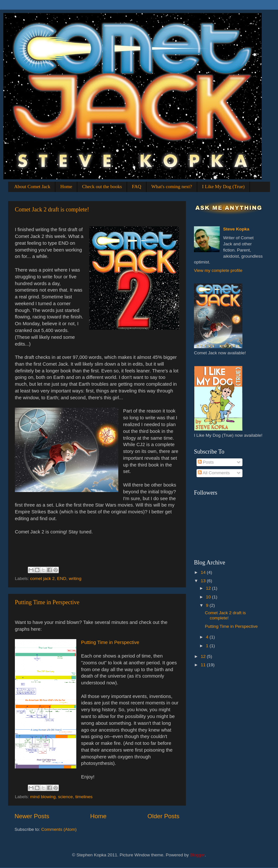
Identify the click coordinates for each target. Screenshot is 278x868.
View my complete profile (218, 270)
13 (204, 581)
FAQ (137, 187)
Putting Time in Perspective (47, 602)
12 (209, 588)
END (62, 579)
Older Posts (163, 816)
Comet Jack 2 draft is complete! (52, 209)
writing (75, 579)
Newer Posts (32, 816)
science (66, 797)
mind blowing (43, 797)
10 (209, 597)
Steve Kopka (236, 229)
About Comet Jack (32, 187)
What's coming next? (172, 187)
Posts (206, 462)
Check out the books (102, 187)
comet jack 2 (42, 579)
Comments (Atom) (59, 829)
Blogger (198, 855)
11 (204, 665)
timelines (84, 797)
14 (204, 572)
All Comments (214, 473)
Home (66, 187)
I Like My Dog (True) (223, 187)
